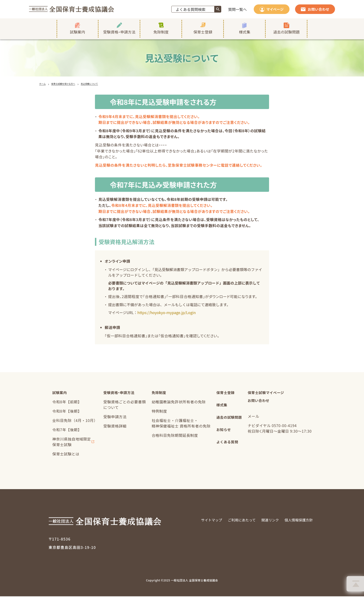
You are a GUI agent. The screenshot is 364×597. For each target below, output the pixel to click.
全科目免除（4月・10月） (74, 421)
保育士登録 (225, 394)
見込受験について (101, 84)
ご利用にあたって (237, 521)
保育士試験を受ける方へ (68, 84)
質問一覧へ (237, 9)
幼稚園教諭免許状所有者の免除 (178, 403)
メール (254, 418)
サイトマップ (205, 521)
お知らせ (223, 433)
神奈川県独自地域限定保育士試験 (71, 443)
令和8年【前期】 (66, 403)
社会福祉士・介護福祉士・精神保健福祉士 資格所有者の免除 (180, 424)
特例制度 (159, 412)
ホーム (43, 84)
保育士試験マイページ (268, 394)
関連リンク (267, 521)
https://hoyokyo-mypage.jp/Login (167, 313)
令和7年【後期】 (66, 431)
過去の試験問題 (229, 420)
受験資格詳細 (114, 427)
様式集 (221, 407)
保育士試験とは (65, 455)
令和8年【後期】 (66, 412)
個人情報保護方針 (298, 521)
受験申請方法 (114, 418)
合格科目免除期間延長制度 (174, 436)
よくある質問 (227, 446)
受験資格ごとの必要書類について (124, 406)
